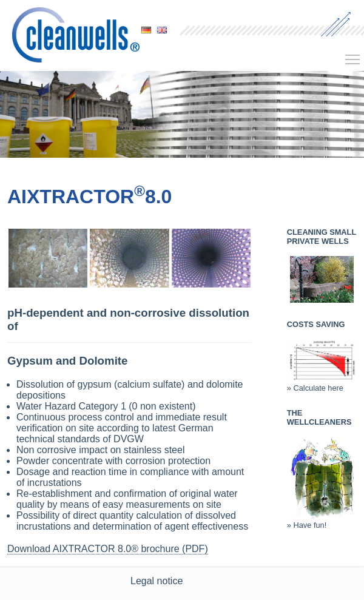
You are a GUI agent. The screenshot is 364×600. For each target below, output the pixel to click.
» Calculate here (322, 383)
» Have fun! (322, 521)
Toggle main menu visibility (353, 56)
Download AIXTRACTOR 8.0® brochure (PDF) (108, 549)
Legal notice (157, 581)
